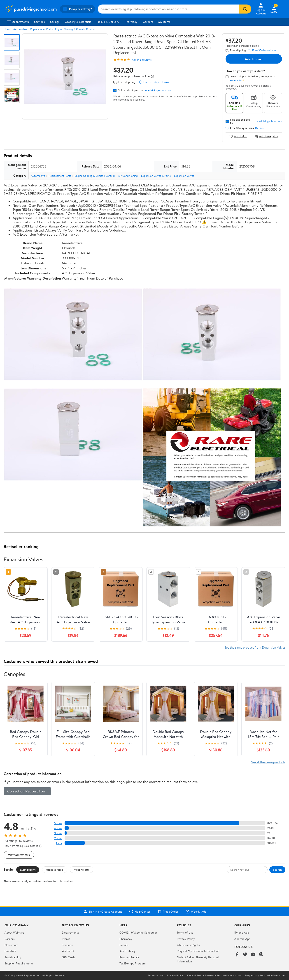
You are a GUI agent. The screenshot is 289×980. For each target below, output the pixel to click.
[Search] (245, 9)
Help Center (140, 911)
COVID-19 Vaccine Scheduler (138, 932)
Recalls (124, 945)
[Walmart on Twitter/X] (245, 955)
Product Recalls (129, 957)
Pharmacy (131, 22)
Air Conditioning (128, 176)
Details (259, 128)
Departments (18, 22)
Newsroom (11, 945)
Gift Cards (68, 957)
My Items (164, 22)
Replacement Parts (41, 29)
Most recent (28, 870)
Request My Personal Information (198, 951)
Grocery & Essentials (78, 22)
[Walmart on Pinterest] (261, 955)
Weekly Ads (196, 911)
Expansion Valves (184, 176)
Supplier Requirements (19, 963)
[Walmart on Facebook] (237, 955)
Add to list (238, 136)
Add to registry (266, 136)
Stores (66, 939)
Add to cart (254, 59)
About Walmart (14, 932)
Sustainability (13, 957)
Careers (148, 22)
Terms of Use (185, 932)
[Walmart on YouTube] (253, 955)
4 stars (58, 828)
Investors (10, 951)
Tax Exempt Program (133, 963)
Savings (55, 22)
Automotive (20, 29)
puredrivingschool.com (158, 90)
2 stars (58, 838)
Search (277, 870)
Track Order (168, 911)
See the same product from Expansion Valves (255, 647)
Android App (242, 939)
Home (7, 29)
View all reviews (19, 855)
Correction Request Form (27, 791)
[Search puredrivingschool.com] (168, 9)
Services (39, 22)
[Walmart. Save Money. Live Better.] (31, 9)
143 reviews (144, 60)
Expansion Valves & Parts (156, 176)
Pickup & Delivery (108, 22)
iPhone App (242, 932)
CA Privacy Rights (188, 945)
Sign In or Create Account (103, 911)
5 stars (58, 823)
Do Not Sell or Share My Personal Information (214, 975)
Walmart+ (68, 951)
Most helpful (82, 870)
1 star (59, 843)
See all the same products (268, 762)
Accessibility (127, 951)
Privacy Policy (186, 939)
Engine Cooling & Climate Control (75, 29)
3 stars (58, 833)
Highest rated (55, 870)
